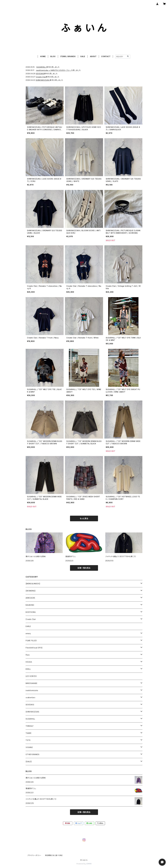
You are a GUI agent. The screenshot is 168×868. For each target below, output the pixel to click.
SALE (83, 56)
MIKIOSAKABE (31, 683)
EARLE (28, 626)
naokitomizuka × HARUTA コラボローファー (54, 70)
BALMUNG (30, 605)
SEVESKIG (40, 74)
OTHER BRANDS (33, 754)
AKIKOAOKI (30, 598)
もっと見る (84, 518)
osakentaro (31, 697)
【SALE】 (29, 762)
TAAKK (29, 733)
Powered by (84, 864)
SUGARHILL (41, 67)
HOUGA (29, 662)
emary (28, 633)
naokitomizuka (32, 690)
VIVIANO (29, 747)
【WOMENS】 (31, 591)
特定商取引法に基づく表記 (54, 855)
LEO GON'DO (31, 676)
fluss (28, 655)
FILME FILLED (31, 641)
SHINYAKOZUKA (43, 80)
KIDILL (28, 669)
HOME (43, 56)
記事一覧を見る (84, 568)
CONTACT (106, 56)
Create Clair (41, 77)
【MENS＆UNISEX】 (33, 584)
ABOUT (93, 56)
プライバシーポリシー (34, 855)
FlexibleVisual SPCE (34, 648)
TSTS (28, 740)
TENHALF (30, 726)
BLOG (53, 56)
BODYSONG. (31, 612)
